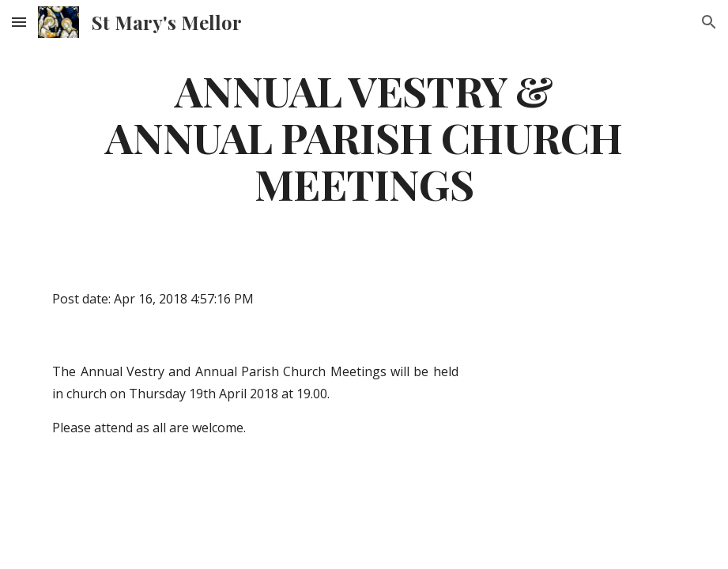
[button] (19, 22)
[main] (364, 137)
